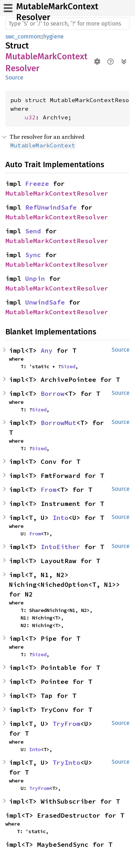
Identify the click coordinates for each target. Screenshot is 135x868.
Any (47, 350)
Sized (68, 366)
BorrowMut (58, 423)
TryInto (66, 762)
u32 (30, 117)
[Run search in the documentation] (67, 24)
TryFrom (66, 724)
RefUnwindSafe (51, 207)
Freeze (37, 184)
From (49, 490)
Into (60, 518)
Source (14, 77)
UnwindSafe (45, 302)
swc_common (23, 36)
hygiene (53, 36)
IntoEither (60, 547)
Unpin (35, 278)
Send (33, 231)
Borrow (53, 394)
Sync (33, 255)
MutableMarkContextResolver (57, 193)
